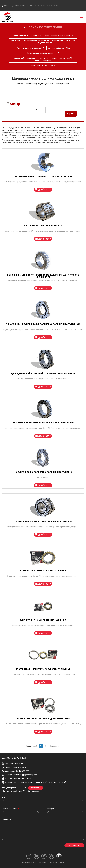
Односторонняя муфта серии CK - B (27, 35)
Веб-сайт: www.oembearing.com (16, 778)
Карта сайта (59, 862)
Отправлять (74, 845)
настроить (36, 788)
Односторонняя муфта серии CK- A (31, 48)
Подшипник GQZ (31, 84)
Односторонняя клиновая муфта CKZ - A (43, 53)
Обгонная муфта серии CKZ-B (43, 66)
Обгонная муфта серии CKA (59, 48)
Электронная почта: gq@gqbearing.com (19, 775)
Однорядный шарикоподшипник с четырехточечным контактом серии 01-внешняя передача (43, 59)
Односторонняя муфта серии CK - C (59, 35)
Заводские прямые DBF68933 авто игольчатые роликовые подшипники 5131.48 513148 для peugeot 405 (43, 42)
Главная (20, 84)
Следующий (55, 746)
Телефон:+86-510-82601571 (15, 767)
